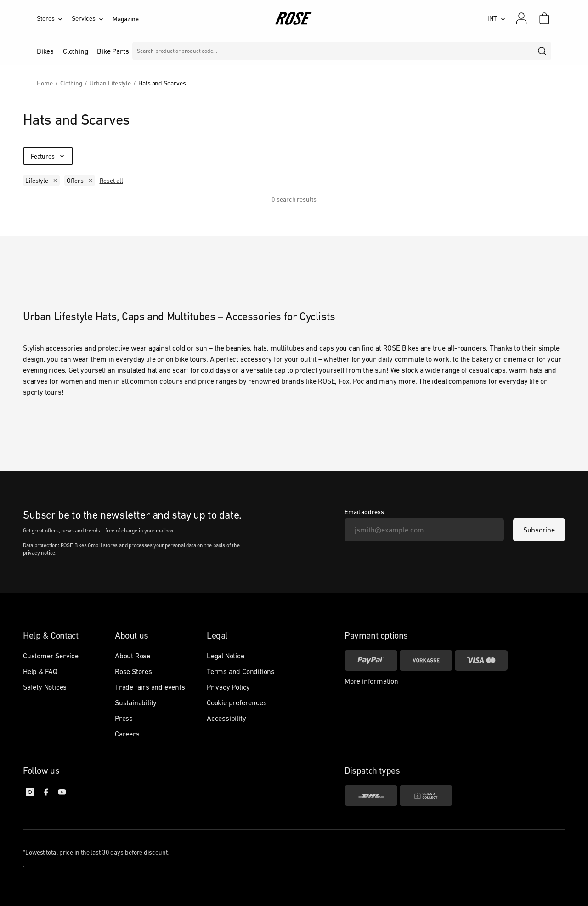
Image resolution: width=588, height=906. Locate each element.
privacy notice (39, 553)
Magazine (125, 19)
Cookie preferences (237, 702)
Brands (234, 51)
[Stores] (54, 18)
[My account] (521, 18)
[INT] (496, 18)
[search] (543, 51)
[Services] (92, 18)
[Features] (48, 156)
